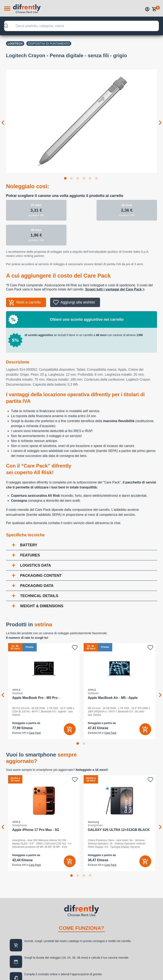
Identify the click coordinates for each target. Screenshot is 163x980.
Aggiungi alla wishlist (78, 302)
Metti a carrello (29, 302)
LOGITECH (15, 44)
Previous (3, 119)
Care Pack (35, 733)
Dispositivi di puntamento (49, 44)
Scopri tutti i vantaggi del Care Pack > (115, 289)
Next (160, 119)
